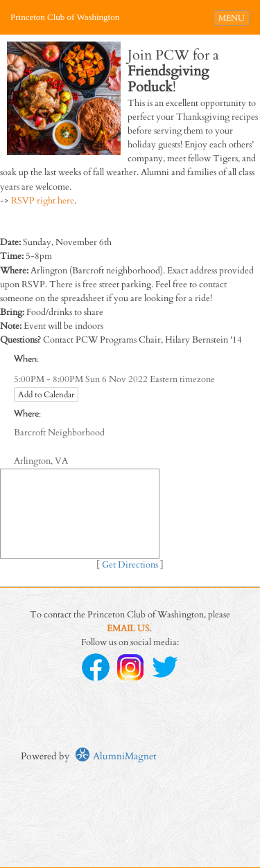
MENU (234, 17)
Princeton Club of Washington (65, 17)
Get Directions (130, 565)
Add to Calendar (46, 395)
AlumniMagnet (115, 756)
